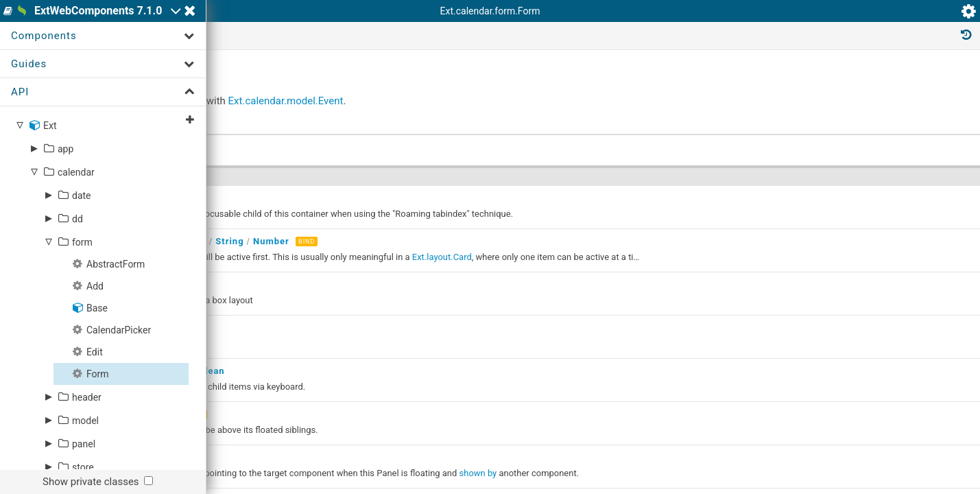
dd (77, 293)
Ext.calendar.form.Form (325, 87)
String (435, 328)
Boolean (412, 441)
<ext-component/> (330, 328)
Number (356, 290)
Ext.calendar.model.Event (505, 194)
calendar (76, 246)
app (65, 223)
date (82, 270)
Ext (50, 200)
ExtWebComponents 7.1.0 (146, 19)
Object (397, 328)
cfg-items (326, 343)
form (82, 316)
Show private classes (91, 482)
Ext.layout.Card (648, 343)
